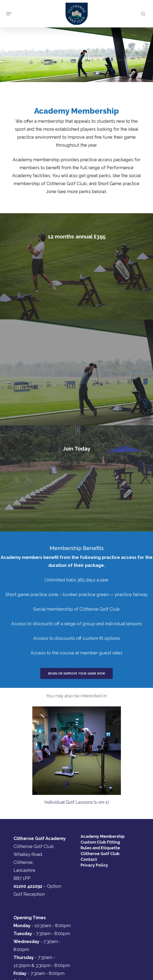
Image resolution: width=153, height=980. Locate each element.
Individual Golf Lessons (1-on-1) (77, 802)
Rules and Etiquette (100, 848)
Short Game (110, 184)
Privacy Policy (94, 865)
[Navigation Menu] (9, 14)
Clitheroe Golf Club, (67, 184)
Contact (89, 859)
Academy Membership (103, 836)
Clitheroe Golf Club (100, 854)
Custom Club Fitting (100, 842)
